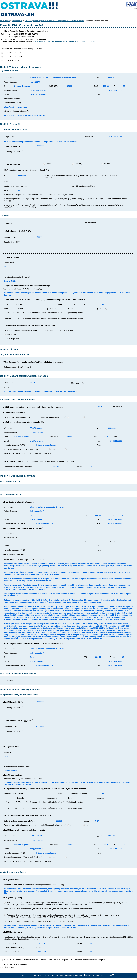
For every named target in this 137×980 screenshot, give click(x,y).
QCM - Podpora (107, 975)
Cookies (88, 975)
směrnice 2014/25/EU (14, 60)
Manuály (96, 975)
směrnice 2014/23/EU (14, 53)
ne (15, 334)
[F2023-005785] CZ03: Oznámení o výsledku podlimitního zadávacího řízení (64, 41)
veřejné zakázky (17, 21)
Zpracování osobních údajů (54, 975)
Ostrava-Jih (29, 9)
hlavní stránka (5, 21)
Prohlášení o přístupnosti (74, 975)
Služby (107, 164)
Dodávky (79, 164)
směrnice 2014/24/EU (14, 56)
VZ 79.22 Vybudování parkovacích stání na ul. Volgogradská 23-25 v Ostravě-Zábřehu (55, 21)
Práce (48, 164)
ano (8, 334)
